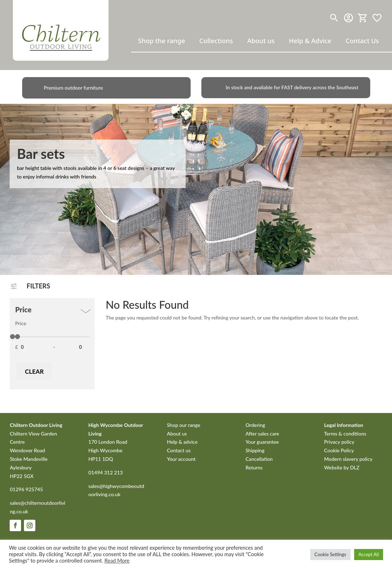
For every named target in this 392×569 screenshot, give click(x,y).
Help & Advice (310, 41)
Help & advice (182, 442)
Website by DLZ (342, 467)
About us (261, 41)
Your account (181, 459)
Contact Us (362, 41)
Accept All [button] (369, 554)
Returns (254, 467)
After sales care (262, 434)
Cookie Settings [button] (330, 554)
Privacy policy (339, 442)
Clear (34, 371)
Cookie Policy (339, 450)
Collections (216, 41)
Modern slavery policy (348, 459)
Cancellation (259, 459)
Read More (117, 561)
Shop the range (162, 41)
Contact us (179, 450)
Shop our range (184, 425)
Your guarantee (262, 442)
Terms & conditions (345, 434)
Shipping (255, 450)
